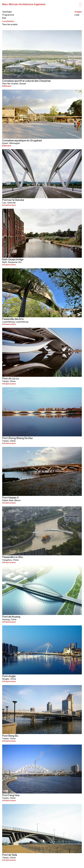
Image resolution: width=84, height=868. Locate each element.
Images (78, 12)
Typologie (7, 12)
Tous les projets (10, 24)
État (4, 18)
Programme (8, 15)
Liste (77, 15)
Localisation (8, 21)
